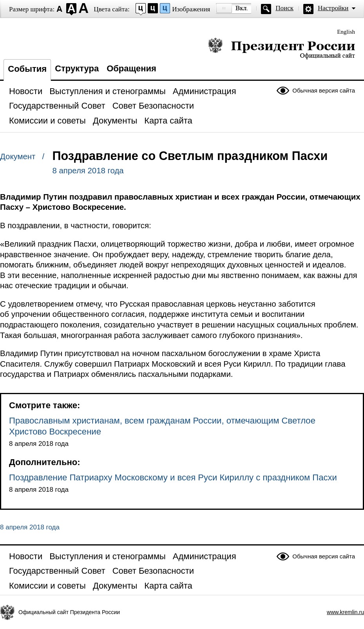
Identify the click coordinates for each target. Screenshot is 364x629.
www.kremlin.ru (345, 612)
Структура (77, 68)
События (27, 69)
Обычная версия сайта (324, 90)
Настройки (333, 8)
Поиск (284, 8)
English (346, 32)
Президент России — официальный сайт (282, 48)
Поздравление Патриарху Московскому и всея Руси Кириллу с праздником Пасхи (173, 477)
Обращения (131, 68)
